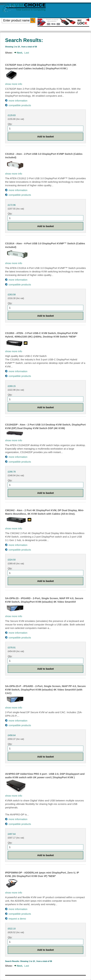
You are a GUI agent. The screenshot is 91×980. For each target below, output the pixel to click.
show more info (14, 84)
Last (27, 53)
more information (18, 101)
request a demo (17, 919)
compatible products (20, 105)
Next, (20, 53)
